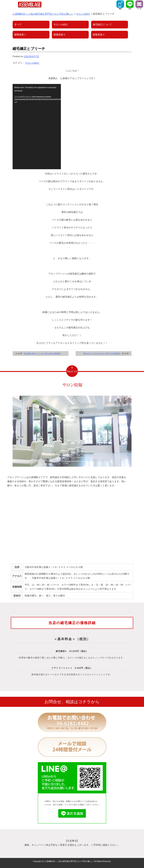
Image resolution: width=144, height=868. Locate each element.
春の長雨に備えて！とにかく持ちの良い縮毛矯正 (42, 353)
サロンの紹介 (32, 63)
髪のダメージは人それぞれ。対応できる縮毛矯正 (102, 353)
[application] (37, 127)
